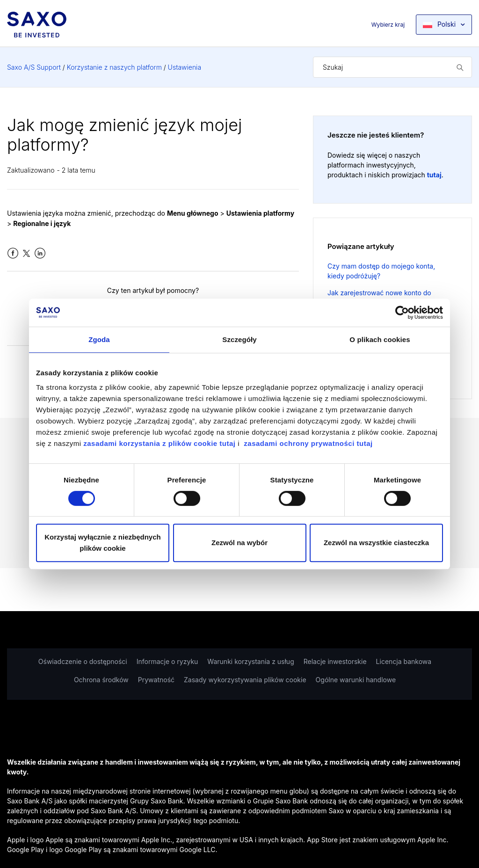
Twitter (26, 253)
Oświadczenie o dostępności (83, 661)
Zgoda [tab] (99, 339)
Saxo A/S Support (34, 67)
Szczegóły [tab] (239, 339)
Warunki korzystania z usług (250, 661)
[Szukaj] (392, 67)
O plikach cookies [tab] (380, 339)
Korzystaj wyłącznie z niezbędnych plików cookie (102, 543)
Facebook (13, 253)
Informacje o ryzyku (167, 661)
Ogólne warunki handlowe (356, 680)
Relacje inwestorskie (335, 661)
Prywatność (156, 680)
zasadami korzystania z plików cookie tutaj (160, 443)
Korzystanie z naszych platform (114, 67)
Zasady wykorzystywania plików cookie (245, 680)
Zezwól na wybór (239, 543)
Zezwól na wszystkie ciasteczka (376, 543)
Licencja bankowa (404, 661)
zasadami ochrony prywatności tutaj (308, 443)
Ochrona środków (101, 680)
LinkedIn (40, 253)
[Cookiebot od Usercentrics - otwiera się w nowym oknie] (402, 313)
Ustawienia (185, 67)
